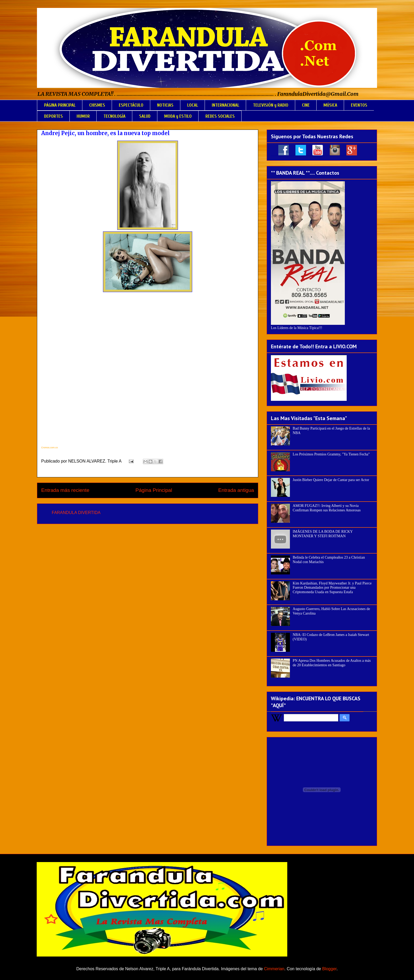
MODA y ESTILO (178, 116)
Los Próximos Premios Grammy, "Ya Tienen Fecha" (331, 454)
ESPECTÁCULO (131, 105)
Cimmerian (274, 969)
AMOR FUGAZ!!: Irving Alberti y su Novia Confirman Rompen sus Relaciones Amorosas (327, 508)
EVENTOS (359, 105)
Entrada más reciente (65, 490)
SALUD (145, 116)
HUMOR (83, 116)
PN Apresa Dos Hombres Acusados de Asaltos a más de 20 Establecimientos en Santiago (332, 663)
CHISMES (97, 105)
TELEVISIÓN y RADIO (271, 105)
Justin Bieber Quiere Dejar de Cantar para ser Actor (331, 480)
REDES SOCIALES (220, 116)
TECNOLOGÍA (114, 116)
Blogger (329, 969)
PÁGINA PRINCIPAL (60, 105)
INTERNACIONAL (225, 105)
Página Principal (154, 490)
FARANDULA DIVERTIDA (76, 513)
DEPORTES (53, 116)
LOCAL (193, 105)
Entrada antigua (236, 490)
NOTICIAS (165, 105)
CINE (306, 105)
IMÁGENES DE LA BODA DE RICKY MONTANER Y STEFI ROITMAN (323, 534)
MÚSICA (330, 105)
